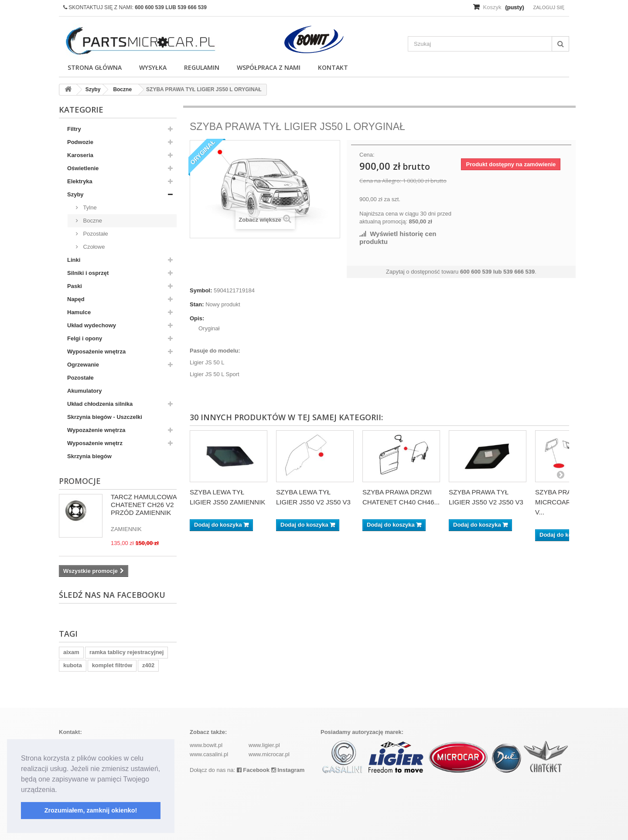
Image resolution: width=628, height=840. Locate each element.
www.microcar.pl (269, 754)
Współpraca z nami (269, 67)
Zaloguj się (549, 7)
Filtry (74, 129)
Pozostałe (95, 234)
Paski (75, 286)
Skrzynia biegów (89, 456)
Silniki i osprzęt (88, 273)
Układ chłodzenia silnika (100, 404)
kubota (73, 665)
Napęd (76, 299)
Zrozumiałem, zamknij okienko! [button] (91, 810)
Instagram (288, 770)
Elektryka (80, 181)
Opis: (197, 318)
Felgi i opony (85, 338)
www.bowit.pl (206, 745)
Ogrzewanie (83, 365)
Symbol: (201, 290)
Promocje (80, 481)
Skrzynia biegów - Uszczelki (105, 417)
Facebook (253, 770)
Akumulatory (84, 391)
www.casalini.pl (209, 754)
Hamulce (79, 312)
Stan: (197, 304)
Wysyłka (153, 67)
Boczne (92, 221)
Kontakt (333, 67)
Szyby (75, 194)
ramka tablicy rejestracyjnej (127, 652)
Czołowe (93, 247)
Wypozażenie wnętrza (96, 430)
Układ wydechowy (92, 325)
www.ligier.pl (264, 745)
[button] (60, 790)
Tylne (89, 207)
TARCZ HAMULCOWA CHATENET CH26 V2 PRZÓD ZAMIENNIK (144, 505)
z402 (148, 665)
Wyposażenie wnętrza (96, 351)
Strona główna (95, 67)
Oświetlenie (83, 168)
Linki (74, 260)
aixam (71, 652)
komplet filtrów (112, 665)
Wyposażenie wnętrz (95, 443)
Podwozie (80, 142)
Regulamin (202, 67)
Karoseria (80, 155)
